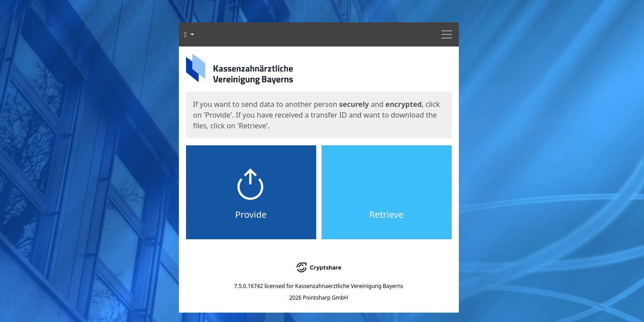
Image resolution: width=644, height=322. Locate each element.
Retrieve (387, 214)
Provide (251, 214)
